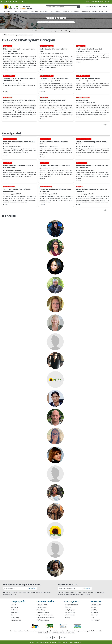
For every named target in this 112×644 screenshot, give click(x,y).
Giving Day (68, 607)
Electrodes (14, 139)
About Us (13, 605)
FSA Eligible (94, 612)
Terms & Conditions (43, 612)
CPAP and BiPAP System (9, 76)
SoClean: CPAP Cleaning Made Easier (53, 100)
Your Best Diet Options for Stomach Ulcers (55, 166)
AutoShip (67, 618)
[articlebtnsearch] (56, 24)
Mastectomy (86, 11)
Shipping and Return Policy (45, 615)
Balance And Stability (45, 139)
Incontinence (75, 11)
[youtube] (62, 637)
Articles (93, 607)
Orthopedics (44, 11)
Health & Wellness (44, 163)
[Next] (106, 125)
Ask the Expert (96, 620)
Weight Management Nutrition (84, 139)
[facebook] (50, 637)
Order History (41, 610)
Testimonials (15, 612)
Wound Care (8, 11)
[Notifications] (104, 6)
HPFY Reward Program (71, 605)
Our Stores (14, 610)
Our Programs (71, 601)
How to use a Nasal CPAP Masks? (88, 78)
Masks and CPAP (82, 100)
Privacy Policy (15, 618)
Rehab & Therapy (98, 11)
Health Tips (94, 610)
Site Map (13, 615)
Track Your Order (42, 605)
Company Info (18, 601)
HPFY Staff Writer (9, 54)
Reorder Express (42, 607)
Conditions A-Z (76, 31)
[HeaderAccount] (98, 6)
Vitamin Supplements (82, 163)
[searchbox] (63, 7)
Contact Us (89, 6)
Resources (96, 601)
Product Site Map (16, 620)
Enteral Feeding (55, 11)
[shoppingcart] (106, 6)
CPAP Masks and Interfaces (47, 46)
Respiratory (34, 11)
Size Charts (94, 615)
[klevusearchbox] (78, 7)
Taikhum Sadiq (81, 81)
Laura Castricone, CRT (47, 54)
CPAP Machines (44, 98)
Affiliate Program (70, 615)
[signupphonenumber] (70, 588)
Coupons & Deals (96, 605)
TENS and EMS (7, 139)
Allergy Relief (80, 187)
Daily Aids (66, 11)
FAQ (92, 618)
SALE (107, 11)
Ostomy (26, 11)
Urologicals (17, 11)
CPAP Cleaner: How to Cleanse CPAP (89, 49)
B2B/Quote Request (43, 620)
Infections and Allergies (9, 187)
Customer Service (45, 601)
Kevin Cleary (8, 103)
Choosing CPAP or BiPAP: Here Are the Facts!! (19, 100)
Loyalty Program (70, 610)
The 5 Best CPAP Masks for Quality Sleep (54, 78)
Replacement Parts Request (45, 618)
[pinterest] (67, 637)
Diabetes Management (46, 187)
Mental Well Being (8, 163)
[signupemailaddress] (15, 588)
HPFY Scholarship (70, 612)
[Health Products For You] (11, 7)
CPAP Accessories (8, 46)
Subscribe (32, 588)
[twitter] (45, 637)
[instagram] (54, 637)
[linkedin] (58, 637)
